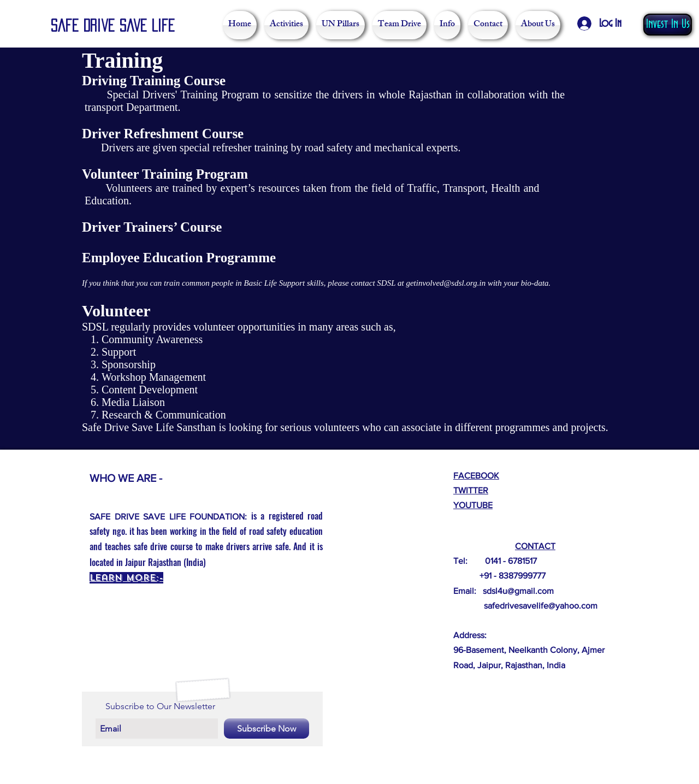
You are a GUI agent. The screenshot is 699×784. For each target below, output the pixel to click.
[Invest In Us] (668, 25)
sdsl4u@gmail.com (518, 591)
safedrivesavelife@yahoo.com (541, 606)
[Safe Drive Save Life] (116, 26)
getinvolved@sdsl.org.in (446, 283)
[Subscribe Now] (266, 729)
